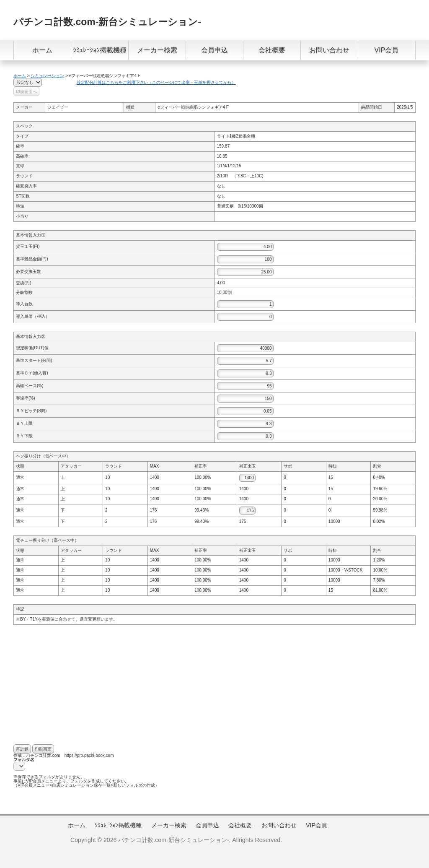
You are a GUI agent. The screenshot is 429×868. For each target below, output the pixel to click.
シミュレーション (47, 76)
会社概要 (272, 50)
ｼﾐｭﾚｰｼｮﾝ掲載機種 (100, 50)
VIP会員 (387, 50)
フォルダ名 (24, 760)
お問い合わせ (329, 50)
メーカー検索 (157, 50)
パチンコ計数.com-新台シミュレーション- (107, 22)
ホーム (42, 50)
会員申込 (214, 50)
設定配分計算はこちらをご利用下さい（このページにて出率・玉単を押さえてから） (156, 82)
